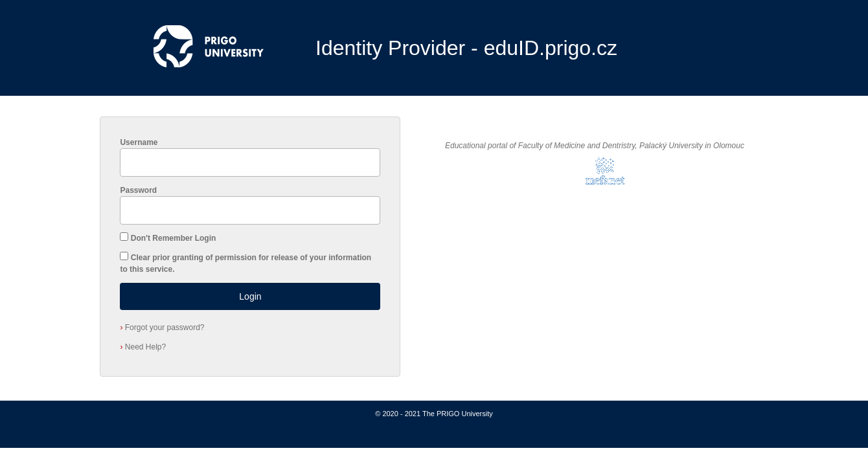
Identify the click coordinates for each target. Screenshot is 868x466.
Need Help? (143, 347)
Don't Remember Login (174, 238)
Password (138, 190)
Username (139, 142)
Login (250, 296)
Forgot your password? (162, 327)
